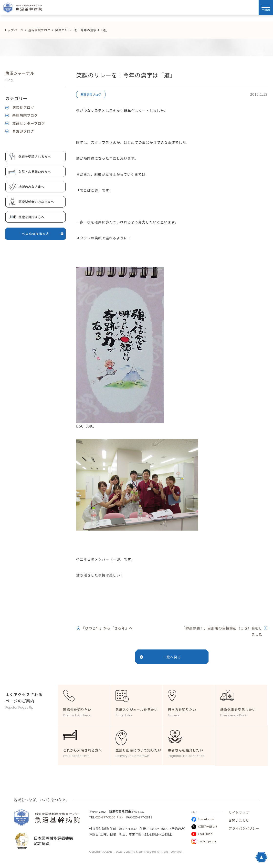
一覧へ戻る (172, 657)
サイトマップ (239, 812)
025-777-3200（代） (109, 817)
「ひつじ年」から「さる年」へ (107, 628)
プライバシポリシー (244, 828)
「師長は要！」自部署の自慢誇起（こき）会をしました (222, 631)
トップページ (14, 30)
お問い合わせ (239, 820)
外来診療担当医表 (43, 234)
